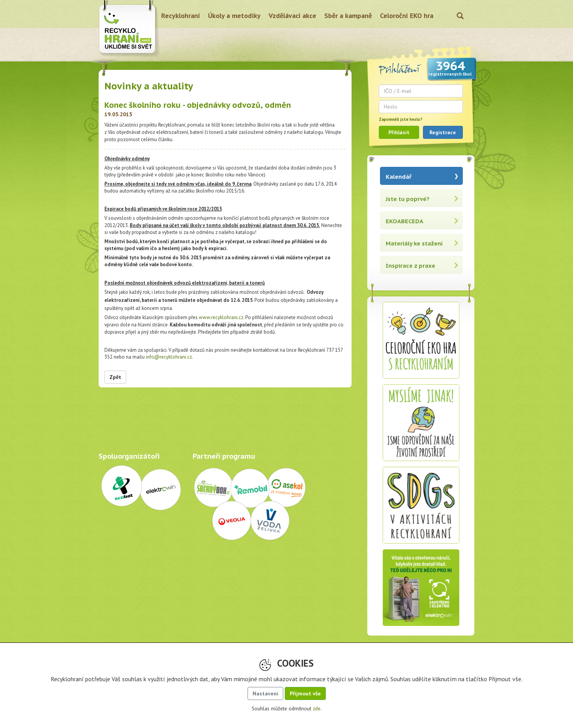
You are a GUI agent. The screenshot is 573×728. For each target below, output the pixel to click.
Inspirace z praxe (410, 266)
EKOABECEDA (405, 221)
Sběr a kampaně (348, 16)
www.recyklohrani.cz (221, 317)
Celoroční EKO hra (407, 16)
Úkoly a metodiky (234, 16)
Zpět (115, 377)
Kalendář (399, 177)
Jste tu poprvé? (408, 199)
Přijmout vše (305, 693)
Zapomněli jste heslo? (401, 119)
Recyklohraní (181, 16)
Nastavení (265, 693)
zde (317, 709)
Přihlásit (399, 132)
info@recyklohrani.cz (169, 357)
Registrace (443, 132)
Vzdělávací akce (292, 16)
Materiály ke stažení (414, 243)
